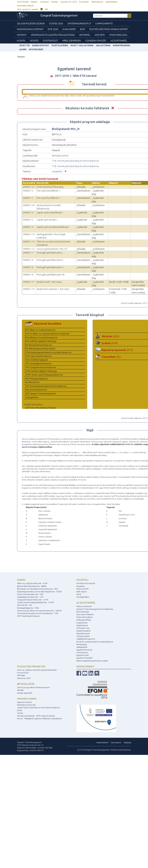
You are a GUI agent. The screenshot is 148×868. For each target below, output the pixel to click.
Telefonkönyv (97, 2)
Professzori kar (83, 628)
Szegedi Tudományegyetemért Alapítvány (95, 609)
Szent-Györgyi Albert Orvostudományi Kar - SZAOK (39, 611)
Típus (79, 183)
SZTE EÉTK (100, 35)
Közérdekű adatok (25, 6)
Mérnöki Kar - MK (24, 605)
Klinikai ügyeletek (25, 693)
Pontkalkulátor (83, 597)
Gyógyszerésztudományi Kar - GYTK (33, 600)
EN (46, 9)
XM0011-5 (28, 213)
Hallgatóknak (103, 45)
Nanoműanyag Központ (30, 29)
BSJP (83, 29)
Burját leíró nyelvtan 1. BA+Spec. (53, 289)
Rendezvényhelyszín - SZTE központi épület (36, 716)
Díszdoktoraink (83, 633)
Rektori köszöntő (84, 606)
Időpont (113, 183)
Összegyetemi (31, 397)
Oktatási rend (36, 49)
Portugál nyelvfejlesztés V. (50, 267)
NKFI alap (21, 675)
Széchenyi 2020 (24, 678)
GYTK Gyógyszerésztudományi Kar (41, 367)
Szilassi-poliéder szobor (31, 23)
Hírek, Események (72, 41)
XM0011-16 (29, 205)
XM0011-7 (28, 253)
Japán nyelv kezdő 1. (47, 220)
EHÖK (20, 710)
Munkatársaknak (121, 45)
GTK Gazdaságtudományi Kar (38, 363)
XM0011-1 (28, 198)
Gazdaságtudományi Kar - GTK (30, 597)
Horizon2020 (23, 673)
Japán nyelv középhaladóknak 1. (53, 227)
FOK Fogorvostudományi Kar (38, 356)
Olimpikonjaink (83, 636)
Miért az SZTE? (83, 589)
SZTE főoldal (23, 2)
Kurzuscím (43, 183)
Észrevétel (84, 2)
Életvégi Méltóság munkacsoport (109, 29)
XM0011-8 (28, 275)
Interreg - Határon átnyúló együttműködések (37, 670)
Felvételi (82, 580)
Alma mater (69, 29)
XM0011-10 (29, 289)
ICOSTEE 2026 (56, 23)
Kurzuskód (29, 183)
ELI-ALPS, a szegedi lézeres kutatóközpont (95, 642)
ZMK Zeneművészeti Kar (36, 390)
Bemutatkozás (83, 612)
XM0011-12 (29, 249)
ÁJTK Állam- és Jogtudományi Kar (40, 330)
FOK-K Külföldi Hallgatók (36, 360)
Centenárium (82, 652)
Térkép (20, 713)
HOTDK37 (22, 35)
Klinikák (20, 690)
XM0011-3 (28, 220)
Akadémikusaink (83, 631)
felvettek (25, 45)
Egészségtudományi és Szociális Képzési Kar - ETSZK (39, 592)
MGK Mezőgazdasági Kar (36, 379)
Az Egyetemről (119, 41)
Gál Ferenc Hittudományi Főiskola (40, 408)
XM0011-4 (28, 227)
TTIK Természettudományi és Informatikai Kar (76, 161)
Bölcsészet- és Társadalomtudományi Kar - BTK (38, 589)
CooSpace (44, 2)
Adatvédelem (112, 2)
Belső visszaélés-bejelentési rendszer (92, 661)
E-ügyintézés (82, 623)
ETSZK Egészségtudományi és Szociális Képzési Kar (48, 352)
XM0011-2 (28, 191)
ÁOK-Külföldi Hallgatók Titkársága (41, 341)
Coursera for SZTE (69, 2)
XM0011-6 (28, 267)
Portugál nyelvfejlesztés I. (50, 253)
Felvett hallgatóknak (82, 45)
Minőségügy (82, 644)
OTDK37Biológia (118, 35)
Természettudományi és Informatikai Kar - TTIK (38, 613)
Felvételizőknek (60, 45)
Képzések (80, 586)
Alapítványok (82, 625)
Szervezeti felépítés (85, 614)
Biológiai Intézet (60, 156)
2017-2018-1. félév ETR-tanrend (76, 76)
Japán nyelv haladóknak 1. (50, 213)
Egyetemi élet (50, 41)
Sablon (96, 183)
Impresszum (116, 742)
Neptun (34, 2)
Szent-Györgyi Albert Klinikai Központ (33, 687)
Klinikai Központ (41, 45)
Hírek (79, 594)
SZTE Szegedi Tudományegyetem (40, 393)
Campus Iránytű (104, 23)
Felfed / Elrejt (113, 108)
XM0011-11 (29, 282)
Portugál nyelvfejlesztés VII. (51, 275)
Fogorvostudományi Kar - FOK (30, 594)
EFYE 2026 (53, 29)
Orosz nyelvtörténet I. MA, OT (52, 249)
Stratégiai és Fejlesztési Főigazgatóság (53, 35)
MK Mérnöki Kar (32, 382)
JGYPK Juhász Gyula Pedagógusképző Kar (44, 375)
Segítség (127, 742)
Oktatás (34, 41)
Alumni (23, 49)
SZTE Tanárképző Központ (28, 616)
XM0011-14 (29, 234)
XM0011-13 (29, 187)
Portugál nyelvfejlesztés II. (50, 260)
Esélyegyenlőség (84, 620)
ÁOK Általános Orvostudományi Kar (41, 337)
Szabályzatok (82, 647)
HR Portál (85, 35)
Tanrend (21, 57)
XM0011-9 (28, 260)
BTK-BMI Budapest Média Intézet (40, 349)
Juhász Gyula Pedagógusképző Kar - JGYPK (36, 602)
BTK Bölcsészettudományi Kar (39, 345)
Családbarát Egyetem (86, 639)
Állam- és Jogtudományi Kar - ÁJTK (32, 583)
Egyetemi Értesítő (84, 658)
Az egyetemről (86, 603)
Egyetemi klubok (24, 702)
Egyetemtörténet (84, 650)
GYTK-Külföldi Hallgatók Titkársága (41, 371)
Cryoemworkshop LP (79, 23)
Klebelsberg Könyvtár (26, 705)
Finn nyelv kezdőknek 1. (49, 191)
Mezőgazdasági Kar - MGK (28, 608)
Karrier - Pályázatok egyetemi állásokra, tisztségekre (40, 718)
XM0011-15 (29, 242)
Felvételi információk (86, 583)
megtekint (57, 171)
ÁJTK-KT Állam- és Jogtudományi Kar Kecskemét (47, 334)
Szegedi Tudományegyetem (59, 16)
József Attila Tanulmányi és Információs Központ (38, 708)
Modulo (55, 2)
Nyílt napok (81, 592)
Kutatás (21, 41)
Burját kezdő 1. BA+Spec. (50, 282)
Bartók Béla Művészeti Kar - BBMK (32, 586)
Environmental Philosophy (50, 187)
